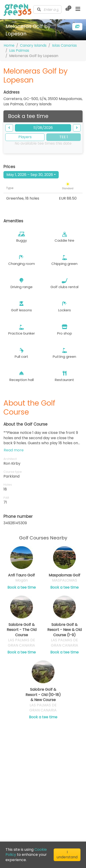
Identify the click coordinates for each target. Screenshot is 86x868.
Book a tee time (22, 587)
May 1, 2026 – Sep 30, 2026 (30, 175)
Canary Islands (33, 45)
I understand (67, 855)
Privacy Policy (25, 796)
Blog (16, 778)
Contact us (22, 772)
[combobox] (47, 9)
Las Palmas (19, 50)
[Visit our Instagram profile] (33, 828)
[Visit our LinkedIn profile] (16, 828)
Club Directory (25, 784)
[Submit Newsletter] (69, 814)
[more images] (77, 27)
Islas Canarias (64, 45)
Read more (14, 450)
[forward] (77, 128)
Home (9, 45)
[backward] (9, 128)
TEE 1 (64, 137)
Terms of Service (27, 790)
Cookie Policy (24, 802)
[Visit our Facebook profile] (25, 828)
